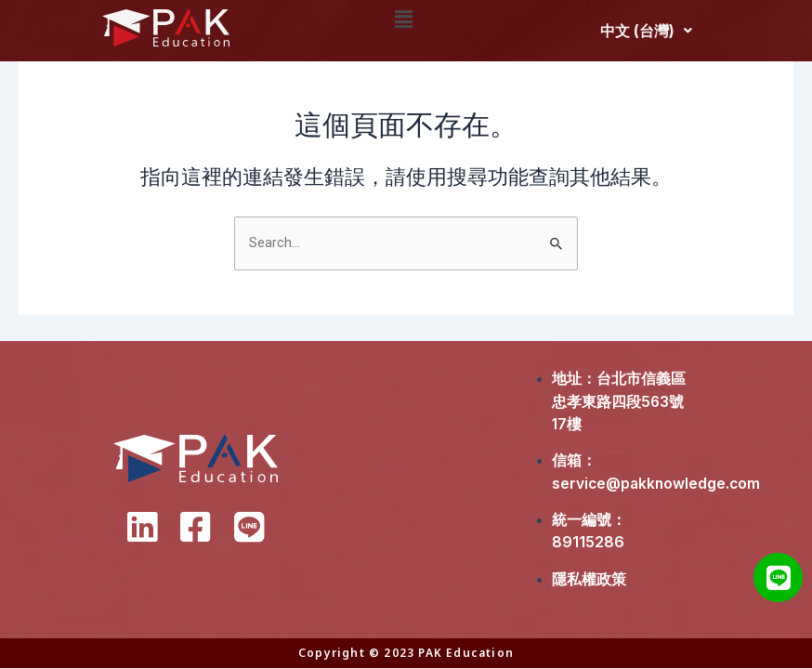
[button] (405, 20)
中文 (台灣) (646, 31)
